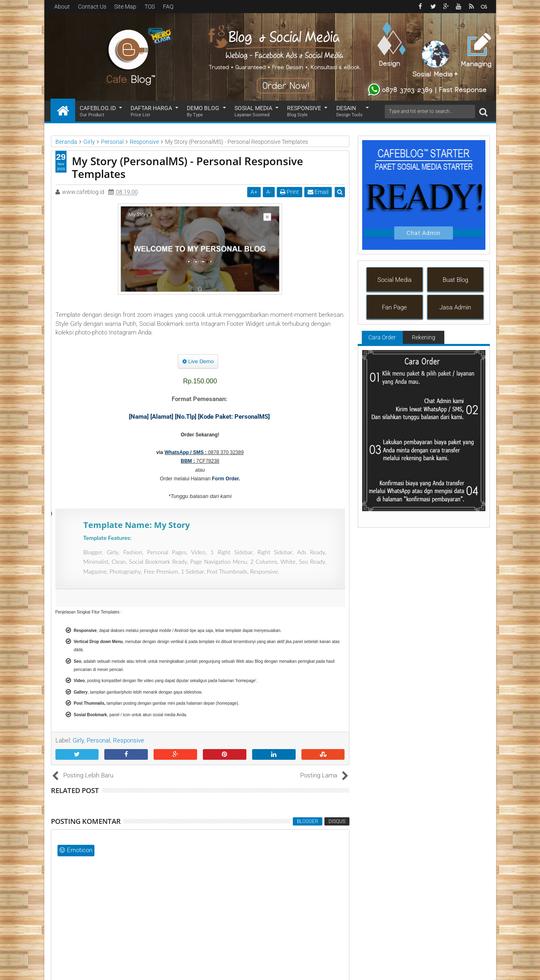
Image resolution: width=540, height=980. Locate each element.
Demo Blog (203, 112)
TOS (150, 7)
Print (290, 192)
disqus (337, 821)
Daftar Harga (151, 112)
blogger (308, 821)
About (62, 7)
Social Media (394, 280)
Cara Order (382, 337)
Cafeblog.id (98, 112)
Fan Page (394, 307)
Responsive (304, 112)
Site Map (125, 7)
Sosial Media (253, 112)
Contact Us (92, 7)
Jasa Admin (455, 307)
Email (318, 192)
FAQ (168, 7)
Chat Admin (424, 233)
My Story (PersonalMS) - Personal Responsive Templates (187, 167)
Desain (349, 112)
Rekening (424, 337)
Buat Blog (455, 280)
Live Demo (198, 361)
